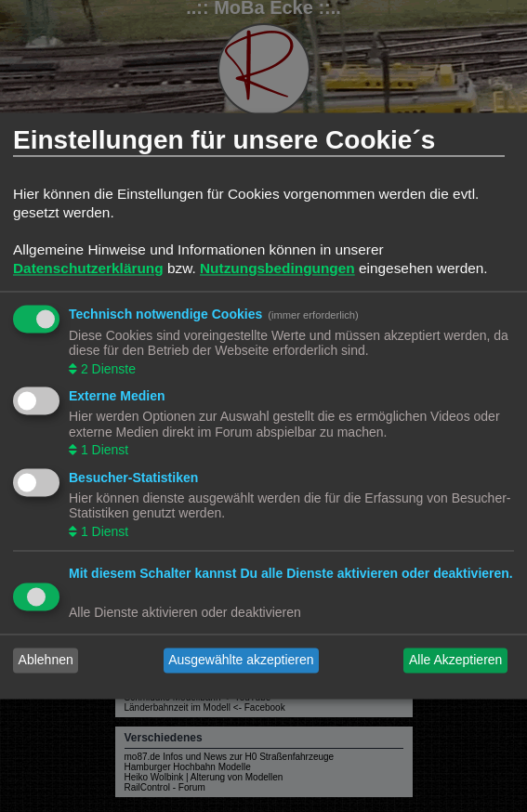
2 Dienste (106, 369)
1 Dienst (103, 451)
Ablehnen (46, 661)
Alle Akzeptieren (455, 661)
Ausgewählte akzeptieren (241, 661)
